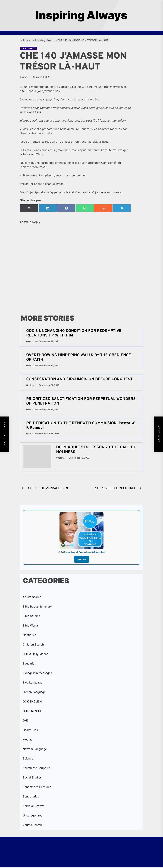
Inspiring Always (81, 15)
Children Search (33, 644)
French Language (34, 692)
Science (28, 758)
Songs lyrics (31, 796)
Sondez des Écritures (37, 787)
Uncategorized (28, 48)
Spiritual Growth (34, 806)
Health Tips (30, 730)
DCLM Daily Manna (35, 654)
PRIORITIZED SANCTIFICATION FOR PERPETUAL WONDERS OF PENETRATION (81, 401)
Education (29, 663)
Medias (27, 739)
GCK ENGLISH (32, 701)
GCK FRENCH (32, 711)
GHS (26, 720)
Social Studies (32, 777)
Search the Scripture (36, 768)
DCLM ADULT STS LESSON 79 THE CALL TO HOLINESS (96, 450)
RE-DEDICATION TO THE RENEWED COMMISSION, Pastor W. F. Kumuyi (81, 426)
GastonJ (24, 77)
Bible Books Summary (37, 606)
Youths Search (32, 825)
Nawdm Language (35, 749)
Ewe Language (32, 682)
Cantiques (29, 635)
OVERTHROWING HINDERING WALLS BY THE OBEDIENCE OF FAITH (79, 357)
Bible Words (31, 625)
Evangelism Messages (37, 673)
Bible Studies (31, 616)
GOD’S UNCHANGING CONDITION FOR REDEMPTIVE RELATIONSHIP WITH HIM (74, 333)
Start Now (82, 559)
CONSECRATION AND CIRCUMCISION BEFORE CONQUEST (79, 379)
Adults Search (32, 597)
